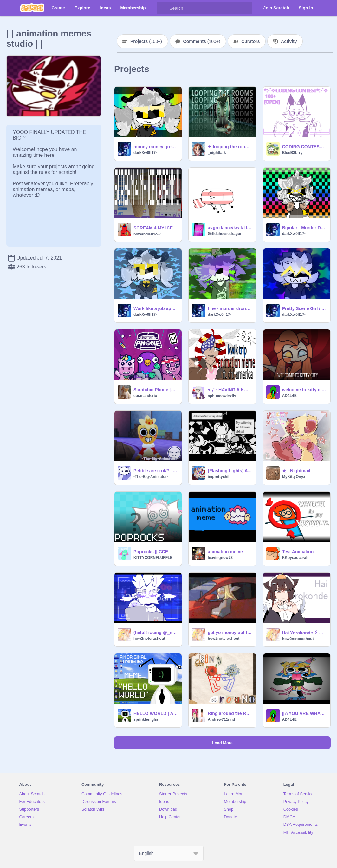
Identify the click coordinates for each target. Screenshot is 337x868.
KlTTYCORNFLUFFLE (153, 558)
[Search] (163, 8)
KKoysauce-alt (295, 558)
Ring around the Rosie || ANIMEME (230, 713)
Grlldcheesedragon (225, 234)
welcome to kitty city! (304, 390)
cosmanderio (145, 396)
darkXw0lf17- (145, 153)
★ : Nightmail (296, 471)
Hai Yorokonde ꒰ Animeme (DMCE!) (304, 633)
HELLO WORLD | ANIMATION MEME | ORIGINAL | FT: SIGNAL (156, 713)
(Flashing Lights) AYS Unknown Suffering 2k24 (230, 471)
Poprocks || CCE (151, 552)
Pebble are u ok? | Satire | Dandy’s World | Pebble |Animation (156, 471)
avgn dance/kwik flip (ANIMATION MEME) (230, 228)
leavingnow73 (220, 558)
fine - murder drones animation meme (230, 308)
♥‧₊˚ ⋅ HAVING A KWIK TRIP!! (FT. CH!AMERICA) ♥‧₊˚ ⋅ (230, 390)
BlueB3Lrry (292, 153)
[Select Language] (169, 853)
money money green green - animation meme (156, 147)
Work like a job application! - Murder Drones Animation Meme (156, 308)
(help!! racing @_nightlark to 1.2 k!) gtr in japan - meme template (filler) (156, 633)
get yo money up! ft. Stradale (230, 633)
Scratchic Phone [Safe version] (156, 390)
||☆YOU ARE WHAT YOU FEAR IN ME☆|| (304, 713)
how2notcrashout (149, 639)
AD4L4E (289, 396)
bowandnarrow (147, 234)
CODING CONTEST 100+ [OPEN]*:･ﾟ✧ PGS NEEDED (304, 147)
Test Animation (298, 552)
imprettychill (219, 477)
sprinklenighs (146, 719)
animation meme (225, 552)
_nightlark (217, 153)
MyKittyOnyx (294, 477)
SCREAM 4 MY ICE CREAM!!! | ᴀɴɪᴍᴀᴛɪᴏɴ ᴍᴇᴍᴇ (156, 228)
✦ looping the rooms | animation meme (230, 147)
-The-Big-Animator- (151, 477)
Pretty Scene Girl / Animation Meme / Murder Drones (304, 308)
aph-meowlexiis (222, 396)
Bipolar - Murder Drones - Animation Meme (304, 228)
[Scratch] (32, 8)
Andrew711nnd (221, 719)
